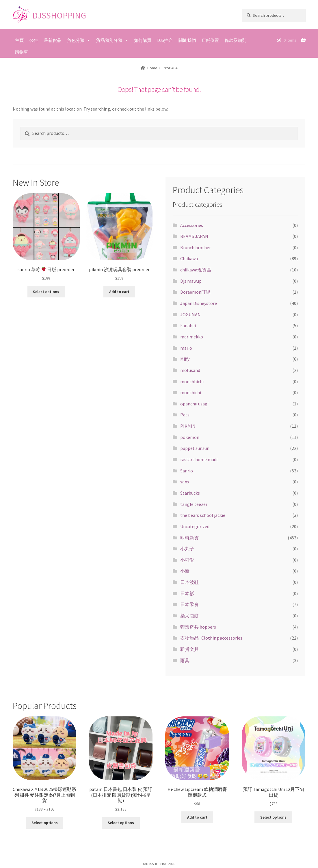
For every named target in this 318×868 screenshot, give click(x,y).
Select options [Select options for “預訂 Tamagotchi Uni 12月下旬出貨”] (273, 817)
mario (186, 348)
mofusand (190, 370)
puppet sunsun (195, 448)
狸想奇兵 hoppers (198, 627)
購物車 (22, 52)
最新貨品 (53, 40)
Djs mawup (191, 281)
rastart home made (199, 459)
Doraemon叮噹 (195, 292)
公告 (34, 40)
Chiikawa (189, 258)
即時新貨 (189, 538)
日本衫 (187, 593)
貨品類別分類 (109, 40)
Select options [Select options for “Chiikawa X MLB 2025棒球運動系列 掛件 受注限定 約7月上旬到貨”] (45, 823)
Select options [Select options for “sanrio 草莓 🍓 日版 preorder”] (46, 292)
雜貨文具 (189, 649)
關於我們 (187, 40)
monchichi (191, 392)
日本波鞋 (189, 582)
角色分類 (76, 40)
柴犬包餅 (189, 616)
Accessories (192, 225)
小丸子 (187, 549)
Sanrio (187, 471)
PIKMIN (188, 426)
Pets (185, 415)
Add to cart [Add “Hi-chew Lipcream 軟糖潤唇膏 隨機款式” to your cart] (197, 817)
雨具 (185, 660)
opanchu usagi (194, 404)
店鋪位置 (210, 40)
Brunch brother (196, 247)
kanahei (188, 325)
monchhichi (192, 381)
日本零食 (189, 604)
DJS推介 (165, 40)
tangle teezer (194, 504)
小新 (185, 571)
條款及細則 (236, 40)
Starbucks (190, 493)
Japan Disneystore (199, 303)
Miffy (185, 359)
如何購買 (143, 40)
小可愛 (187, 560)
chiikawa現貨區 (196, 270)
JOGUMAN (190, 314)
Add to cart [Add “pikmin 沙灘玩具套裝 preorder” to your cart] (119, 292)
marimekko (192, 337)
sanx (185, 482)
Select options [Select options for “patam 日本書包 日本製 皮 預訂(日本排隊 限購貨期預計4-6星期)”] (121, 823)
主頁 (19, 40)
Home (152, 68)
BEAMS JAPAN (194, 236)
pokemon (190, 437)
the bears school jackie (203, 515)
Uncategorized (195, 526)
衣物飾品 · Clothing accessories (211, 638)
